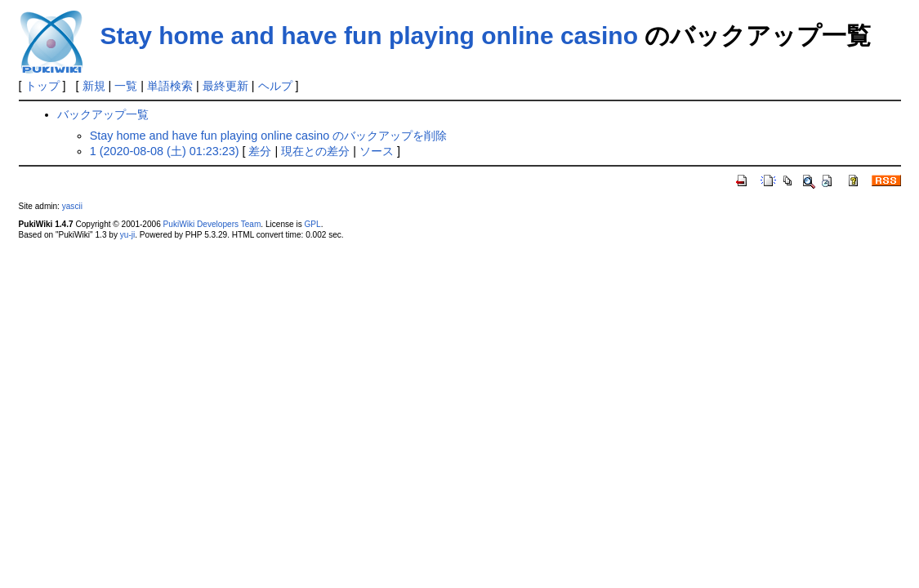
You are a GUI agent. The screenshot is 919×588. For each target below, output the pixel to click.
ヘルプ (275, 86)
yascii (72, 206)
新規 (94, 86)
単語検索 (170, 86)
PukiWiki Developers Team (212, 224)
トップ (42, 86)
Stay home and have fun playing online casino (369, 36)
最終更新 (225, 86)
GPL (313, 224)
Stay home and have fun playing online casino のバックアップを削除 (269, 136)
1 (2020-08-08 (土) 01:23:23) (165, 151)
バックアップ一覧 (103, 114)
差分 (260, 151)
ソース (377, 151)
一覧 (126, 86)
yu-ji (127, 235)
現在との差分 (315, 151)
